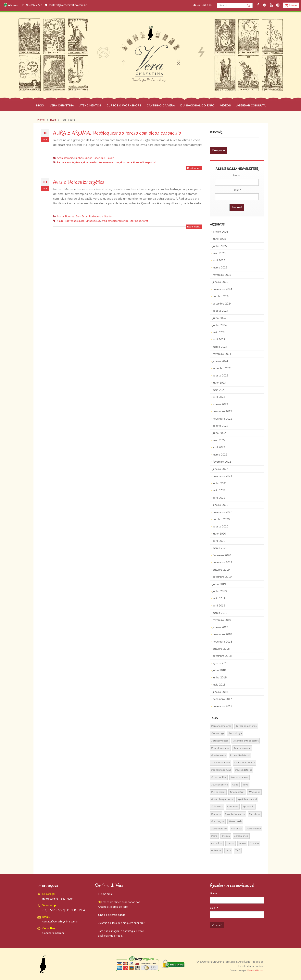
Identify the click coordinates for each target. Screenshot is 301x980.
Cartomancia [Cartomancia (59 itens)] (241, 836)
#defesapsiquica (75, 221)
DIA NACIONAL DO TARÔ (197, 106)
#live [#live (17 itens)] (245, 785)
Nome (237, 176)
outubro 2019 (221, 570)
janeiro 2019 (220, 627)
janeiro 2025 (220, 282)
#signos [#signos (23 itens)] (216, 814)
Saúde (110, 158)
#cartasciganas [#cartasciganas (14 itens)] (242, 748)
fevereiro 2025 (222, 275)
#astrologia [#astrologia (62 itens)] (235, 733)
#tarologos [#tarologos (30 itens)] (218, 821)
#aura (79, 162)
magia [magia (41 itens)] (242, 843)
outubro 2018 (221, 649)
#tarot (60, 217)
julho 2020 (219, 534)
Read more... (194, 168)
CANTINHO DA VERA (161, 106)
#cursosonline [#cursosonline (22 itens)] (219, 785)
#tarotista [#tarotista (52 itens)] (237, 829)
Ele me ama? (106, 894)
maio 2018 (219, 685)
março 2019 (220, 613)
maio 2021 (219, 490)
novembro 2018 (222, 642)
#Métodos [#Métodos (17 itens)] (254, 792)
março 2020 (220, 548)
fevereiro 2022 (222, 462)
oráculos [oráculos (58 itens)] (216, 851)
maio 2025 (219, 253)
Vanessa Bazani (255, 971)
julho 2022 (219, 433)
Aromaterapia (65, 158)
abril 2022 (219, 447)
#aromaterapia (66, 162)
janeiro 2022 (220, 469)
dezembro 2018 (222, 634)
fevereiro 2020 (222, 555)
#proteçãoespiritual (145, 162)
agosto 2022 (220, 426)
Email (237, 190)
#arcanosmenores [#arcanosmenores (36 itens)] (246, 726)
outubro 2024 (221, 296)
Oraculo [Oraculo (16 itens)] (254, 843)
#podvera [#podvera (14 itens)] (233, 807)
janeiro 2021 (220, 505)
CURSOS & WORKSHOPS (124, 106)
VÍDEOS (225, 106)
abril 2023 (219, 397)
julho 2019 (219, 584)
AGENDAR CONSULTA (251, 106)
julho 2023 (219, 383)
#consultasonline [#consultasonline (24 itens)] (221, 770)
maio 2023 (219, 390)
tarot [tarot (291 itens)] (228, 851)
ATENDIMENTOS (90, 106)
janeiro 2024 (220, 361)
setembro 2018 (222, 656)
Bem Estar (82, 217)
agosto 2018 (220, 663)
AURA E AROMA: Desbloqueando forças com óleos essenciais (117, 133)
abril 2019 (219, 606)
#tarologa (136, 221)
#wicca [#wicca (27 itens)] (226, 836)
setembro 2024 (222, 304)
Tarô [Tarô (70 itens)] (238, 851)
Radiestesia (96, 217)
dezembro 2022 (222, 411)
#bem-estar (90, 162)
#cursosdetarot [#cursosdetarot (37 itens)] (239, 777)
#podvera (126, 162)
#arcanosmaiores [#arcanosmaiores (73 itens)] (221, 726)
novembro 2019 (222, 562)
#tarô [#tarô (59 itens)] (214, 836)
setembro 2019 (222, 577)
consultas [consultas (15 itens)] (217, 843)
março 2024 (220, 347)
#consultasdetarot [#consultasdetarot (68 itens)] (245, 763)
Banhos (79, 158)
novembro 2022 (222, 419)
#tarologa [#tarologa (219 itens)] (255, 814)
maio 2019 (219, 599)
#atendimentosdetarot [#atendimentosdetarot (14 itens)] (246, 741)
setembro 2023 (222, 368)
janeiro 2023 (220, 404)
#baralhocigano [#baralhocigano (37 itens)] (220, 748)
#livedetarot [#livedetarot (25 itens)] (218, 792)
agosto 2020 (220, 527)
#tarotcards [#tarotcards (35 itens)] (235, 821)
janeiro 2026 (220, 232)
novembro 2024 (222, 289)
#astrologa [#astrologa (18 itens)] (218, 733)
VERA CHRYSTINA (62, 106)
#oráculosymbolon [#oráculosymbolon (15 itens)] (222, 799)
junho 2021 (220, 483)
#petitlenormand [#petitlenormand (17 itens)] (247, 799)
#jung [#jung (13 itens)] (235, 785)
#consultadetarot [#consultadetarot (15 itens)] (240, 755)
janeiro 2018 (220, 692)
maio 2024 (219, 332)
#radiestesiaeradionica (115, 221)
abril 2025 (219, 260)
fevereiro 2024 (222, 354)
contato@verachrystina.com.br (66, 5)
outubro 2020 (221, 519)
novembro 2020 (222, 512)
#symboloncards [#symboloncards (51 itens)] (235, 814)
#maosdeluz (93, 221)
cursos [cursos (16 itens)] (231, 843)
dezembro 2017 (222, 699)
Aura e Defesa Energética (79, 182)
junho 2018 (220, 678)
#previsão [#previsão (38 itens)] (248, 807)
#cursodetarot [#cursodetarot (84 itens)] (244, 770)
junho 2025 (220, 246)
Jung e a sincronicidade (112, 915)
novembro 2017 (222, 706)
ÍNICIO (40, 106)
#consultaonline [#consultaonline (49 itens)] (220, 763)
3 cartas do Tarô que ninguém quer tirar (121, 923)
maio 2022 (219, 440)
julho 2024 (219, 318)
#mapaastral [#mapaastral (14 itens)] (237, 792)
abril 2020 (219, 541)
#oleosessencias (109, 162)
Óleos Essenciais (95, 158)
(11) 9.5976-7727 (22, 5)
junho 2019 (220, 591)
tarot (145, 221)
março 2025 (220, 268)
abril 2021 (219, 498)
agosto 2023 (220, 376)
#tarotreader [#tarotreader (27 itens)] (254, 829)
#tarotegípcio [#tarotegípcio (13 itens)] (219, 829)
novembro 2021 (222, 476)
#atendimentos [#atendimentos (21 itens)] (220, 741)
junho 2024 (220, 325)
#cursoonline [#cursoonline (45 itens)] (219, 777)
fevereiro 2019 (222, 620)
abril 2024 (219, 340)
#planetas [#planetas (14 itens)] (217, 807)
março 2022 (220, 455)
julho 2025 (219, 239)
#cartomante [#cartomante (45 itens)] (219, 755)
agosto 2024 (220, 311)
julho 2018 (219, 670)
